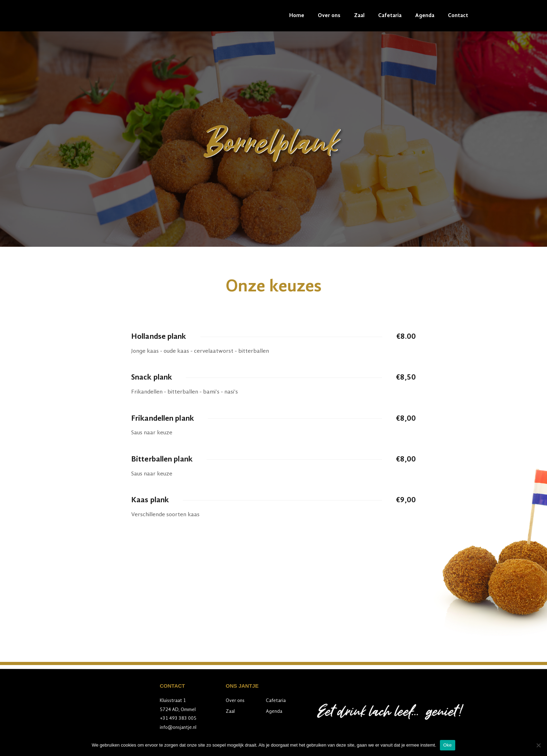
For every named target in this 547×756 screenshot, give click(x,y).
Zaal (359, 16)
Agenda (425, 16)
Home (297, 16)
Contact (458, 16)
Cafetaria (390, 16)
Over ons (329, 16)
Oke (448, 745)
